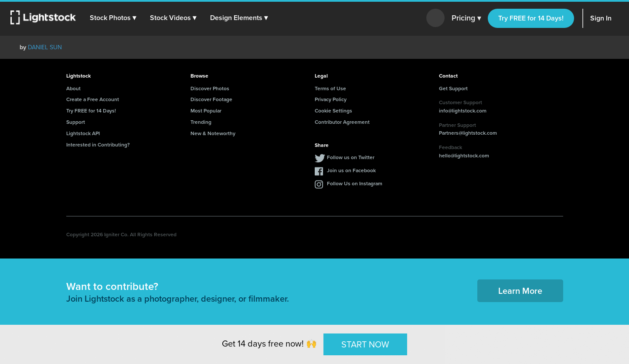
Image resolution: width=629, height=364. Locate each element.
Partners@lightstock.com (468, 133)
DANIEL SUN (45, 47)
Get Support (453, 88)
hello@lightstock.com (464, 155)
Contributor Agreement (342, 122)
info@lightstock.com (463, 111)
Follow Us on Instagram (355, 183)
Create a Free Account (93, 99)
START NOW (365, 344)
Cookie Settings (333, 111)
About (73, 88)
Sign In (601, 18)
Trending (201, 122)
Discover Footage (211, 99)
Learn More (520, 291)
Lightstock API (83, 133)
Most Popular (206, 111)
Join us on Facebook (351, 170)
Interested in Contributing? (98, 145)
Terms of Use (330, 88)
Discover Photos (210, 88)
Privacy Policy (331, 99)
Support (76, 122)
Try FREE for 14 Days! (531, 18)
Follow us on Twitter (351, 157)
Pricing (466, 18)
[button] (113, 18)
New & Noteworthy (213, 133)
